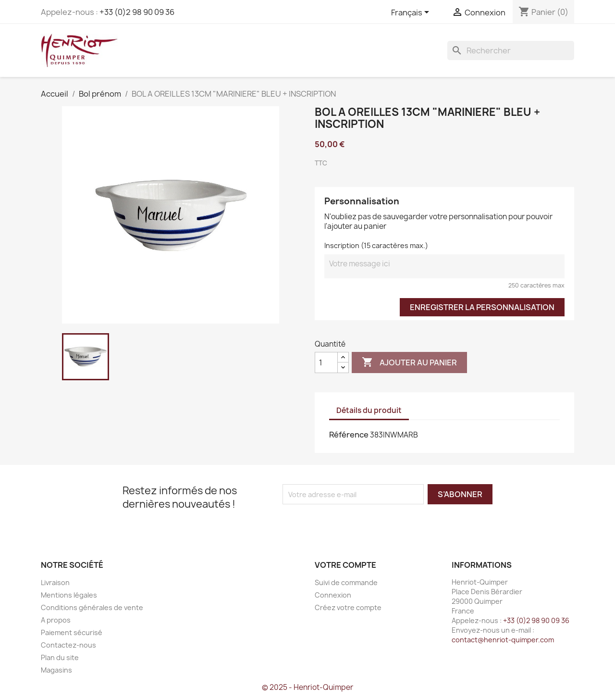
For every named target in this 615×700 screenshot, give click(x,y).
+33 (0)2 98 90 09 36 (137, 12)
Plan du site (60, 657)
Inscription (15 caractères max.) (376, 245)
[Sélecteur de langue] (412, 13)
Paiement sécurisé (72, 632)
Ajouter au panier (409, 362)
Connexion (333, 595)
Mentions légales (69, 595)
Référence (349, 435)
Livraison (55, 582)
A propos (56, 620)
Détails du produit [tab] (369, 410)
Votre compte (345, 565)
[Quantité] (326, 362)
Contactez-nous (68, 645)
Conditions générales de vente (92, 607)
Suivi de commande (346, 582)
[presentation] (363, 523)
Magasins (56, 670)
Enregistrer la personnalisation (482, 307)
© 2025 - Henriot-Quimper (307, 687)
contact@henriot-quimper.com (503, 640)
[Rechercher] (511, 50)
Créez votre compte (348, 607)
